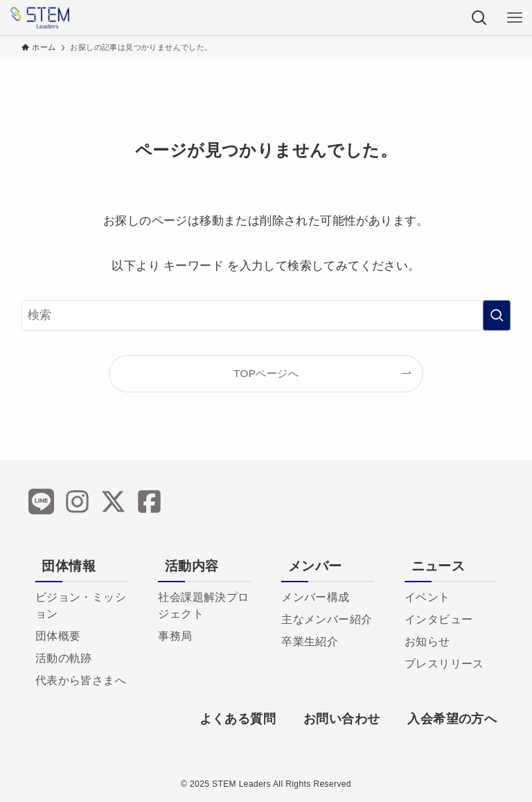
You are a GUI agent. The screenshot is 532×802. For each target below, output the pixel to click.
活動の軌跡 (64, 658)
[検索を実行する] (497, 315)
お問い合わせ (342, 719)
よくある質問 (238, 719)
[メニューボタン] (514, 18)
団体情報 (69, 566)
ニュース (438, 566)
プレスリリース (444, 664)
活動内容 (192, 566)
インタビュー (438, 619)
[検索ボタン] (479, 18)
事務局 (175, 636)
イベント (427, 597)
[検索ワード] (266, 315)
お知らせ (427, 642)
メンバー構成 (315, 597)
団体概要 (58, 636)
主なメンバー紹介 (327, 619)
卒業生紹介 (310, 642)
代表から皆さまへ (81, 680)
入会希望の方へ (452, 719)
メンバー (315, 566)
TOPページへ (266, 373)
